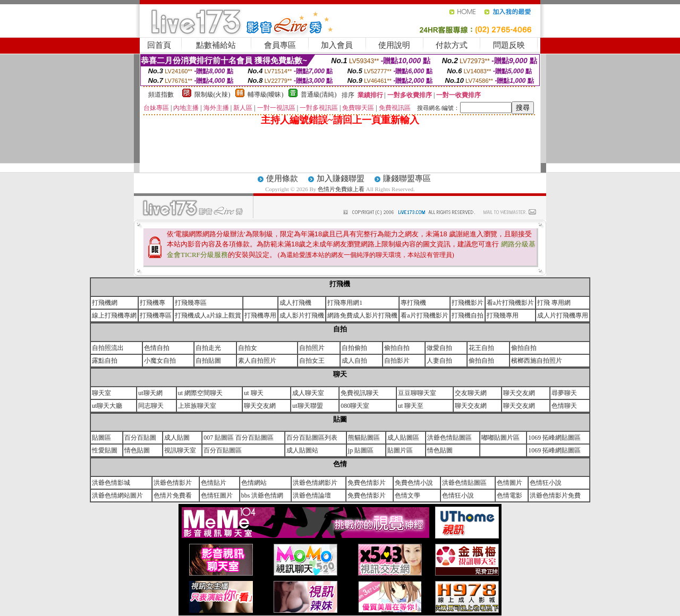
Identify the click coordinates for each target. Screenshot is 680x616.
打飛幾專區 (191, 303)
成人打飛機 (295, 303)
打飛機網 (105, 303)
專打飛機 (413, 303)
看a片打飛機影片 (510, 303)
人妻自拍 (439, 361)
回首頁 (159, 45)
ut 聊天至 (411, 406)
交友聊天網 (471, 393)
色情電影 (509, 495)
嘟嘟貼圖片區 (500, 438)
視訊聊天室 (180, 450)
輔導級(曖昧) (266, 95)
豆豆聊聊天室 (417, 393)
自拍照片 (312, 348)
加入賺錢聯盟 (341, 178)
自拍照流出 (108, 348)
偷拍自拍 (397, 348)
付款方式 (452, 45)
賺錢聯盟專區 (407, 178)
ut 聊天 (253, 393)
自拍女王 (312, 361)
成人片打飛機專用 (563, 315)
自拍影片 (397, 361)
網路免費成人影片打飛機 (362, 315)
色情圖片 (509, 483)
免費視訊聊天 (360, 393)
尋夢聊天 (564, 393)
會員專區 (280, 45)
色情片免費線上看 (342, 189)
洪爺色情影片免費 (555, 495)
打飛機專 (152, 303)
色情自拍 (157, 348)
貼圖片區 (400, 450)
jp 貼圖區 (361, 450)
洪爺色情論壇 (312, 495)
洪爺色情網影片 (315, 483)
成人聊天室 (308, 393)
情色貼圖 (137, 450)
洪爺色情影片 (173, 483)
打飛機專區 (156, 315)
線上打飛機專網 (114, 315)
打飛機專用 (260, 315)
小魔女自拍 (160, 361)
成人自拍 (354, 361)
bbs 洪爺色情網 (262, 495)
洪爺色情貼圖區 (449, 438)
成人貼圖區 (403, 438)
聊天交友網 (519, 393)
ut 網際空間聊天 (200, 393)
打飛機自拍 (467, 315)
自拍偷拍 (354, 348)
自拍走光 (208, 348)
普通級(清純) (319, 95)
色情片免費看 (173, 495)
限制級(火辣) (212, 95)
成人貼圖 (177, 438)
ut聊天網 (150, 393)
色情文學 (407, 495)
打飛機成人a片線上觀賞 (208, 315)
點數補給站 (216, 45)
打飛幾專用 (503, 315)
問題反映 (509, 45)
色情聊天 (564, 406)
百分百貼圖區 (223, 450)
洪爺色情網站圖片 (117, 495)
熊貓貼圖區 (364, 438)
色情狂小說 (546, 483)
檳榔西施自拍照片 (537, 361)
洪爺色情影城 (111, 483)
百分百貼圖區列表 (312, 438)
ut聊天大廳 (107, 406)
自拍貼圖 (208, 361)
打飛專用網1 (345, 303)
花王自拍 (481, 348)
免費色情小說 (414, 483)
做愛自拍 (439, 348)
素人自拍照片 (257, 361)
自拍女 (248, 348)
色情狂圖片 (217, 495)
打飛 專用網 (554, 303)
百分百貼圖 (140, 438)
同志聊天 (151, 406)
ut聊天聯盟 (307, 406)
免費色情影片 (367, 483)
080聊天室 (355, 406)
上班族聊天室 (197, 406)
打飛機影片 (467, 303)
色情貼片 (214, 483)
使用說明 (394, 45)
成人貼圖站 (302, 450)
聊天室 (101, 393)
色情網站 (254, 483)
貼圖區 (101, 438)
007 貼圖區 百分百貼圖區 (239, 438)
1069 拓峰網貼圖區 (554, 438)
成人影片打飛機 (302, 315)
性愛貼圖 (105, 450)
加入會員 (337, 45)
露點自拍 (105, 361)
